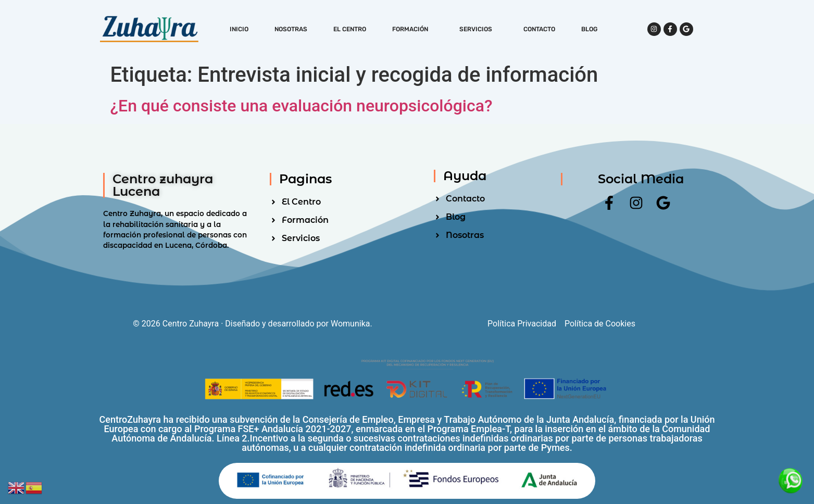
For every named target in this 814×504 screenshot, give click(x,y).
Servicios (478, 29)
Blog (589, 29)
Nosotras (291, 29)
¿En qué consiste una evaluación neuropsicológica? (302, 106)
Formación (413, 29)
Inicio (239, 29)
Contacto (539, 29)
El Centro (350, 29)
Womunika (350, 324)
